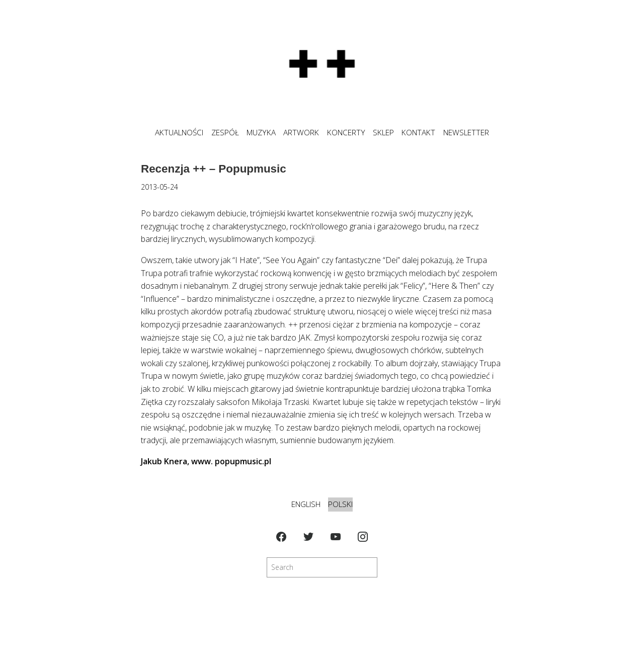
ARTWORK (301, 133)
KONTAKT (418, 133)
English (306, 504)
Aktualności (179, 133)
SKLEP (383, 133)
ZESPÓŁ (225, 133)
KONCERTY (346, 133)
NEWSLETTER (466, 133)
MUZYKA (261, 133)
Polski (340, 504)
